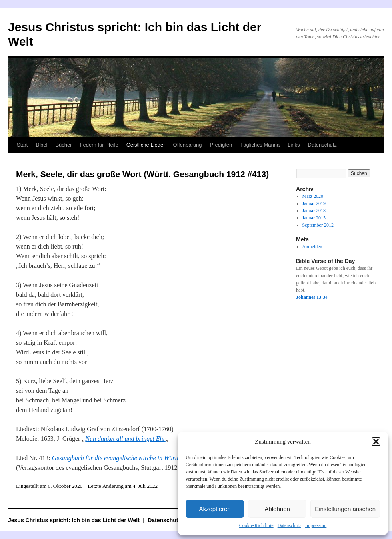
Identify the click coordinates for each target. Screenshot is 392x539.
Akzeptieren (215, 509)
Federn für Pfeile (99, 145)
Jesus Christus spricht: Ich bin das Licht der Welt (75, 520)
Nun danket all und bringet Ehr (125, 439)
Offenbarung (188, 145)
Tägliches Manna (260, 145)
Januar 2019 (314, 203)
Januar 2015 (314, 218)
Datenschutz (289, 525)
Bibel (41, 145)
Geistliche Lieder (146, 145)
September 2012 (318, 225)
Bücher (63, 145)
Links (294, 145)
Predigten (221, 145)
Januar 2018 (314, 211)
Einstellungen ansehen (345, 509)
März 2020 (313, 196)
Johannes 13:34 (312, 297)
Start (22, 145)
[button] (376, 442)
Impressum (316, 525)
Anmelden (312, 247)
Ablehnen (277, 509)
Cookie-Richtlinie (256, 525)
